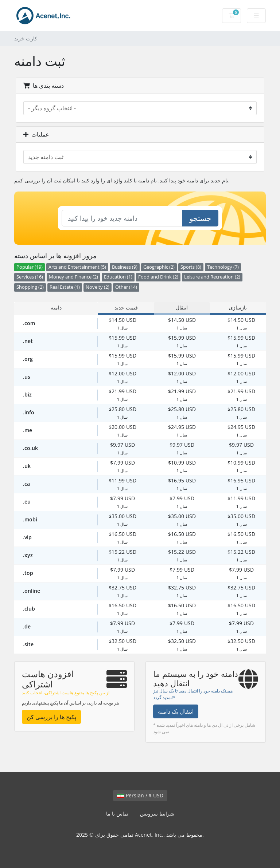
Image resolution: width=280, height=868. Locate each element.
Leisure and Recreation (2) (212, 277)
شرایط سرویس (157, 814)
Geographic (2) (159, 267)
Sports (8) (191, 267)
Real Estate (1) (65, 287)
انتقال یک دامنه (176, 711)
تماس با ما (117, 814)
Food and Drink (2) (158, 277)
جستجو (200, 218)
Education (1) (118, 277)
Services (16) (30, 277)
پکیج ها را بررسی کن (51, 717)
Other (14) (126, 287)
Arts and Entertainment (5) (77, 267)
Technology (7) (223, 267)
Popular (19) (30, 267)
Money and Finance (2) (73, 277)
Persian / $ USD (140, 795)
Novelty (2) (98, 287)
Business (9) (125, 267)
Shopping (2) (30, 287)
